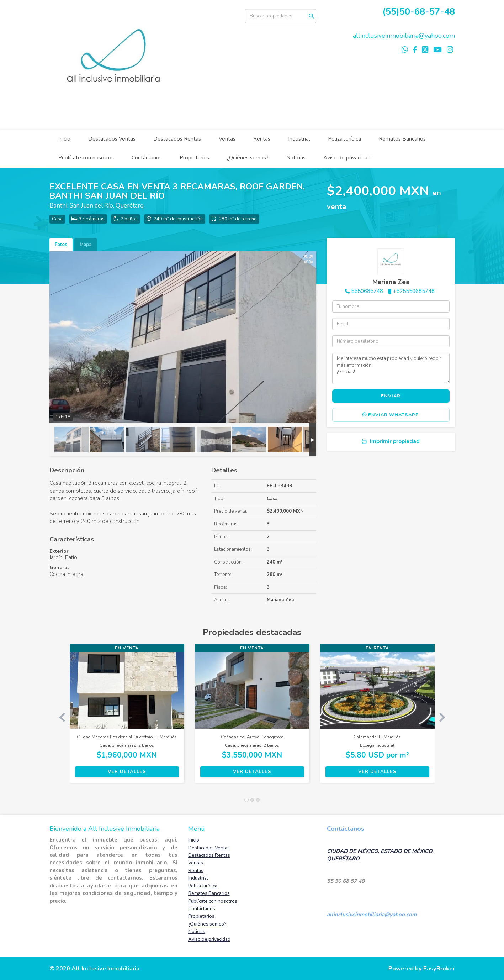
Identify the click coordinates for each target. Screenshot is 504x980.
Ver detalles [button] (127, 772)
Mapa (86, 245)
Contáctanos (147, 158)
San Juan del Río (91, 206)
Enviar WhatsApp (391, 415)
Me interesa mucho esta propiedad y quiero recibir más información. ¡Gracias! (391, 368)
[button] (60, 717)
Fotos (61, 245)
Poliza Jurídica (344, 139)
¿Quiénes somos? (248, 158)
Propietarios (194, 158)
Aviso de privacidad (347, 158)
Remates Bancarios (402, 139)
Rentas (262, 139)
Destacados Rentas (177, 139)
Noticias (296, 158)
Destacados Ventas (112, 139)
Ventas (227, 139)
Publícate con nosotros (86, 158)
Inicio (64, 139)
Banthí (58, 206)
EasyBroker (439, 968)
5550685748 (367, 291)
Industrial (299, 139)
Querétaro (130, 206)
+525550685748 (414, 291)
